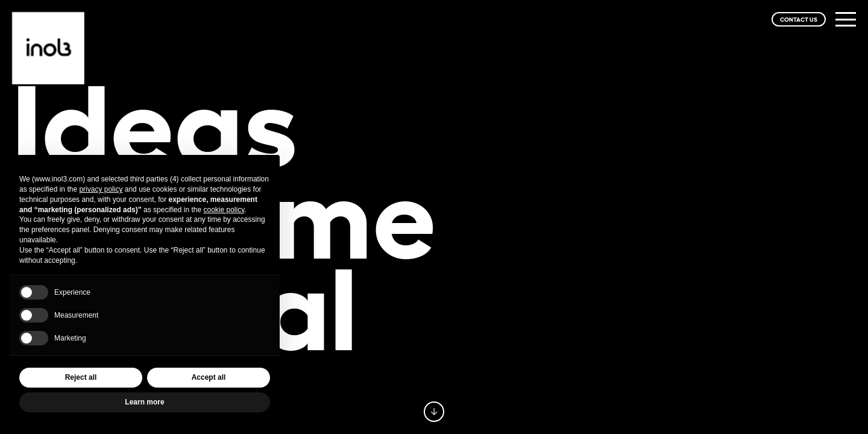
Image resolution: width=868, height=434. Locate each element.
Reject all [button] (81, 377)
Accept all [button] (209, 377)
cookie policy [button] (224, 210)
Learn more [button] (144, 402)
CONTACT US (799, 19)
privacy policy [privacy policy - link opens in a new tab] (101, 189)
